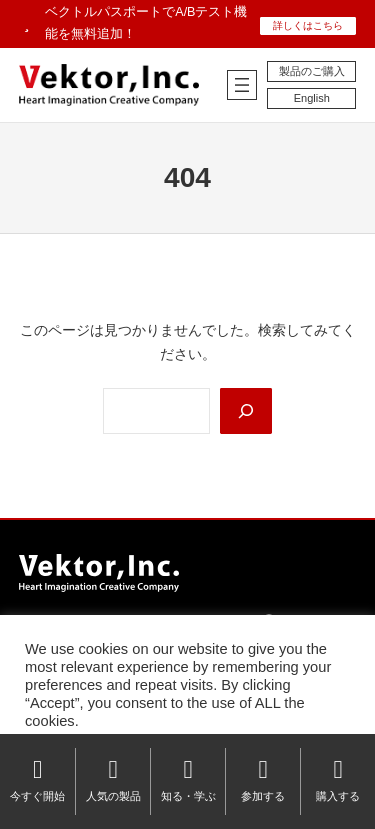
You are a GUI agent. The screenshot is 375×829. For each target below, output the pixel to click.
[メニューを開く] (242, 85)
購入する (338, 779)
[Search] (246, 411)
